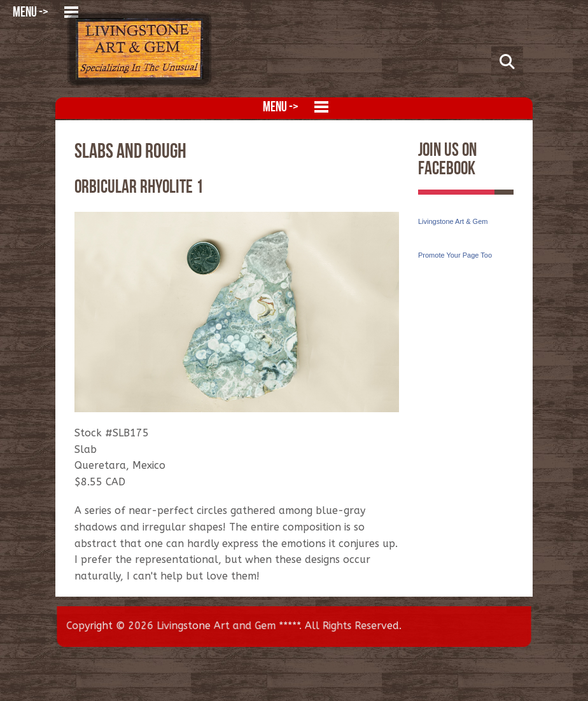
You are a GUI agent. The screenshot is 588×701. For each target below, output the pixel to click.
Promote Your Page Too (455, 255)
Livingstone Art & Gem (453, 221)
